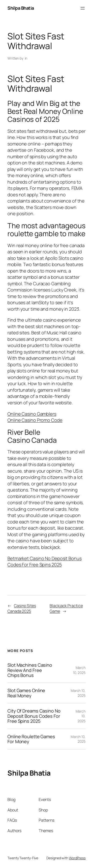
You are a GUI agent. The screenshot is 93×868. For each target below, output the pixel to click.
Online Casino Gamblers (32, 414)
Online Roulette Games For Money (31, 739)
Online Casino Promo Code (35, 420)
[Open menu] (83, 8)
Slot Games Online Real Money (26, 693)
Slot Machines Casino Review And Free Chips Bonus (30, 670)
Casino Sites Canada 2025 (22, 609)
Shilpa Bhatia (21, 8)
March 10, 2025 (79, 670)
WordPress (77, 858)
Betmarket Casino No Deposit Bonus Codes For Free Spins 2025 (45, 562)
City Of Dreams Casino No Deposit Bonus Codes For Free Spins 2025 (34, 716)
